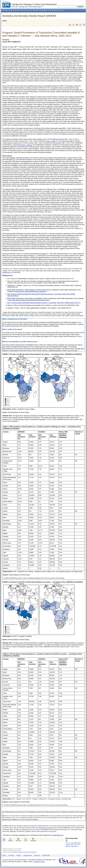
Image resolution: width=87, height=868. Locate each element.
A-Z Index (11, 855)
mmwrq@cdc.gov (58, 835)
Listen (26, 841)
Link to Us (37, 855)
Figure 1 (49, 141)
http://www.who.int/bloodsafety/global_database (30, 291)
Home (4, 855)
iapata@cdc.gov (7, 272)
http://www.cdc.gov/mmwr (46, 828)
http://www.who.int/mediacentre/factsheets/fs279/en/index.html (28, 300)
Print (4, 841)
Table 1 (54, 141)
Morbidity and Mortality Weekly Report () (29, 16)
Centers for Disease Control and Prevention (24, 852)
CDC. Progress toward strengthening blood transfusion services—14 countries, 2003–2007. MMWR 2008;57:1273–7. (44, 303)
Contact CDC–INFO (39, 862)
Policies (19, 855)
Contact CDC (46, 855)
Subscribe (18, 841)
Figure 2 (23, 145)
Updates (10, 841)
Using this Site (27, 855)
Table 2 (29, 145)
